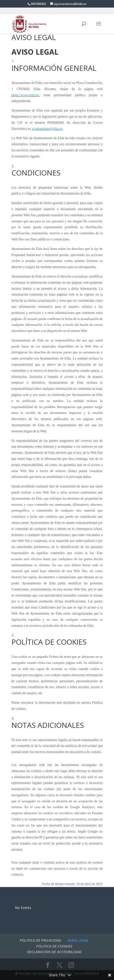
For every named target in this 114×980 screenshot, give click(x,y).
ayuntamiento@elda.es (47, 129)
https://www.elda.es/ (25, 95)
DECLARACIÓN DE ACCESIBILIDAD (54, 952)
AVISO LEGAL (78, 940)
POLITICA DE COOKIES (54, 946)
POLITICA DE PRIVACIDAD (40, 940)
